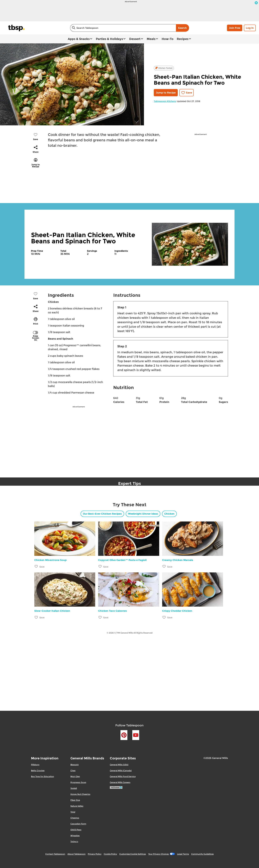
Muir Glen (75, 776)
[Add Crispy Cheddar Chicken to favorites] (164, 617)
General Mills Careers (120, 782)
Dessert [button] (135, 39)
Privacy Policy (95, 854)
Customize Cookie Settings (133, 854)
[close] (256, 3)
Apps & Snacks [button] (79, 39)
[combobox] (123, 28)
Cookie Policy (110, 854)
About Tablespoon (76, 854)
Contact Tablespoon (55, 854)
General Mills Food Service (123, 776)
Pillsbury (35, 765)
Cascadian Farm (78, 824)
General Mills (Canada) (121, 770)
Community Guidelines (202, 854)
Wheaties (75, 836)
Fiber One (75, 800)
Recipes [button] (183, 39)
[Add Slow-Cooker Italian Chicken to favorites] (36, 617)
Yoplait (74, 788)
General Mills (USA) (119, 765)
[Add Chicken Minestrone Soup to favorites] (36, 566)
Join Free (235, 28)
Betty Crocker (38, 770)
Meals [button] (151, 39)
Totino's (74, 841)
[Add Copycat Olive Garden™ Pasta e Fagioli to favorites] (100, 566)
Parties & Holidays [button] (109, 39)
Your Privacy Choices (161, 854)
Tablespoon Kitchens (165, 101)
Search (182, 28)
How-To (168, 39)
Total (73, 812)
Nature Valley (77, 806)
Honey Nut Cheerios (80, 794)
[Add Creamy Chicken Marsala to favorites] (164, 566)
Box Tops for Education (43, 776)
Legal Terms (183, 854)
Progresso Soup (78, 782)
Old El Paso (76, 830)
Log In (250, 28)
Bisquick (75, 765)
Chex (73, 770)
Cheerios (75, 818)
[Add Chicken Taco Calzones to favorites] (100, 617)
